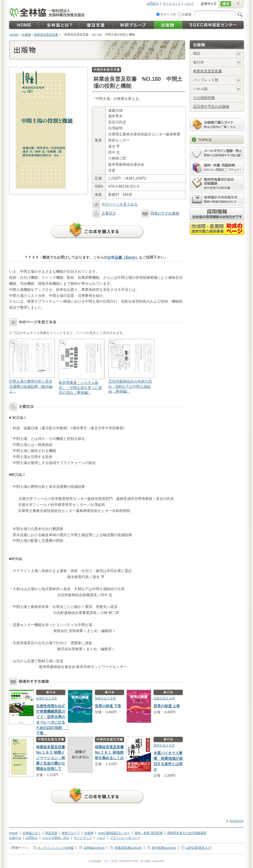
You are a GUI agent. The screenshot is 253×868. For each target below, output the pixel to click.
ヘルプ (189, 3)
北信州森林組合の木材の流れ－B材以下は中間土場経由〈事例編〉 (131, 366)
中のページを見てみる (115, 204)
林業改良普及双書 (46, 35)
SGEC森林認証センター (114, 833)
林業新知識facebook (128, 848)
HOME (14, 35)
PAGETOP (237, 821)
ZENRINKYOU (129, 861)
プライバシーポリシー (125, 838)
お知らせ (15, 838)
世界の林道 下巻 (108, 706)
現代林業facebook (164, 848)
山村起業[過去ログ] (199, 848)
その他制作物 (204, 98)
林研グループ (71, 833)
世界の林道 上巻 (167, 706)
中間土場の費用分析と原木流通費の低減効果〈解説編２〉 (32, 366)
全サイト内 (168, 14)
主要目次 (104, 213)
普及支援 (51, 833)
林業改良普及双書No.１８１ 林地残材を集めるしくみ (109, 752)
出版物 (187, 14)
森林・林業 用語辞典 (149, 833)
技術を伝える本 (47, 698)
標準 (225, 4)
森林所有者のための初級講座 (187, 833)
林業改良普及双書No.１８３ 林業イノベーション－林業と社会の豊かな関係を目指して (51, 758)
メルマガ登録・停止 (56, 838)
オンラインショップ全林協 (56, 848)
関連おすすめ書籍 (160, 213)
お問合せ (153, 3)
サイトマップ (172, 3)
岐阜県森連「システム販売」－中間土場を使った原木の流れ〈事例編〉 (81, 367)
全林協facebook (94, 848)
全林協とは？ (32, 833)
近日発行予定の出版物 (211, 107)
